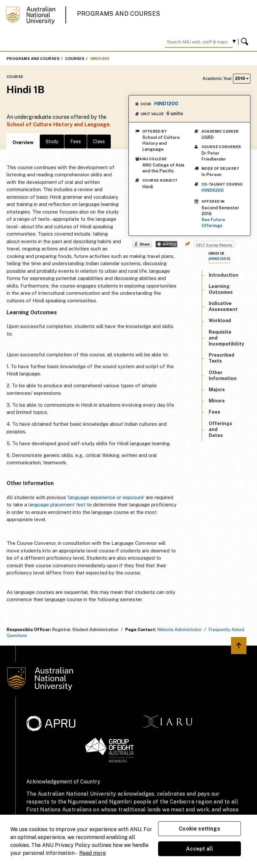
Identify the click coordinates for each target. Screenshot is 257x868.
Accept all (199, 849)
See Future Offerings (213, 223)
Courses (75, 59)
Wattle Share (166, 244)
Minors (217, 401)
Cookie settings (199, 829)
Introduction (223, 275)
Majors (217, 390)
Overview (23, 142)
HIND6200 (213, 190)
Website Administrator (179, 630)
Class (99, 141)
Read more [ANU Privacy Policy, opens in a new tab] (93, 853)
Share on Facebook (142, 244)
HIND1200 (100, 59)
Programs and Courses (119, 14)
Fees (76, 141)
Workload (220, 320)
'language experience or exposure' (106, 497)
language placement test (57, 505)
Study (52, 141)
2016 (242, 78)
